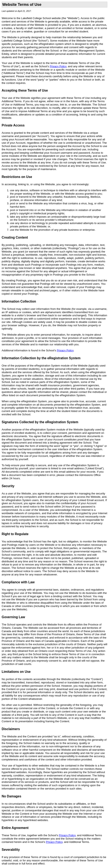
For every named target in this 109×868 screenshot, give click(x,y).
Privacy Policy (58, 66)
